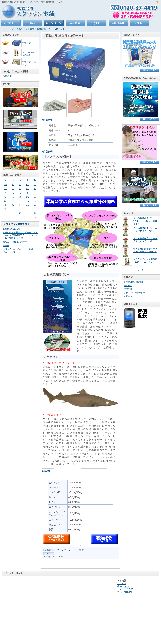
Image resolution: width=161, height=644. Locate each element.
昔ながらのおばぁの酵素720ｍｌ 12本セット (145, 260)
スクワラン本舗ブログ (18, 224)
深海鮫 (6, 246)
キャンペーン (54, 23)
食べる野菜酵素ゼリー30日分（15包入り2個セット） (145, 252)
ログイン (122, 583)
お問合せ (140, 23)
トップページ (11, 23)
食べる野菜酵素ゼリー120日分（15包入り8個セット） (146, 221)
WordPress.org (125, 592)
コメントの (125, 589)
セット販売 (29, 29)
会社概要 (75, 23)
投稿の (123, 586)
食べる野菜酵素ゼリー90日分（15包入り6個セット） (145, 231)
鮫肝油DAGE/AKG (12, 229)
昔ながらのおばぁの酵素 (15, 242)
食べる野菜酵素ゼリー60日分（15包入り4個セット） (145, 241)
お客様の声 (118, 23)
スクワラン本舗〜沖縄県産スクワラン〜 (27, 11)
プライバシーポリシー (135, 293)
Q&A (97, 23)
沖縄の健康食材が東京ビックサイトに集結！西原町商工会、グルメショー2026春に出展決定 (20, 235)
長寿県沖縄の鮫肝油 (133, 282)
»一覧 (141, 270)
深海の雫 (26, 43)
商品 (32, 23)
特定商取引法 (130, 289)
